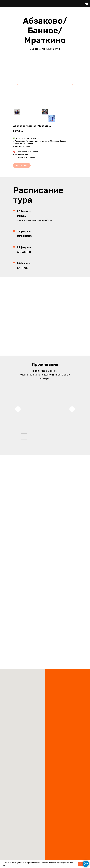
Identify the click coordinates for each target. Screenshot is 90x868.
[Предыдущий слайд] (18, 84)
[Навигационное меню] (86, 4)
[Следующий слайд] (72, 84)
